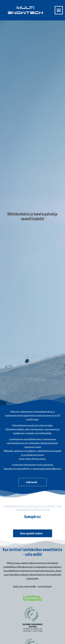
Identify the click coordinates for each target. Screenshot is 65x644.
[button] (59, 10)
